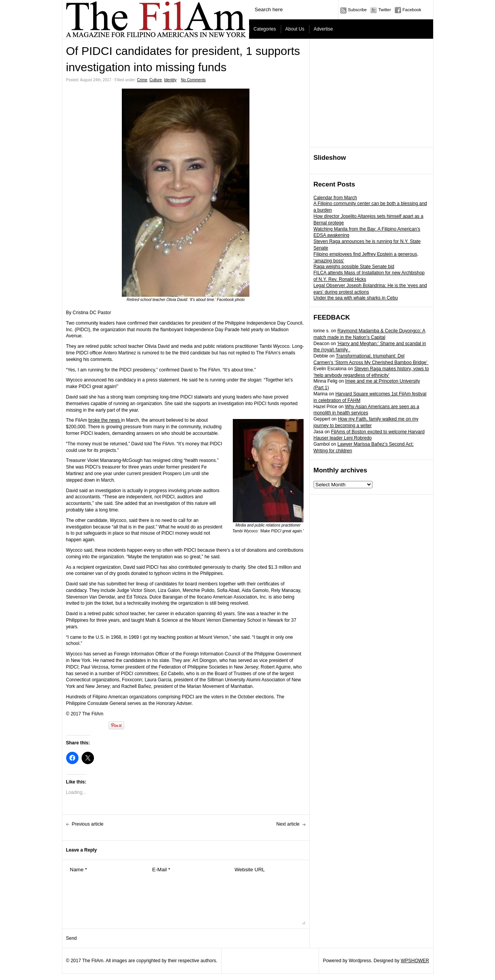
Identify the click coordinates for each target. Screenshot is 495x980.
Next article (288, 824)
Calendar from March (335, 198)
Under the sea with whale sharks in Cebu (356, 298)
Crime (142, 80)
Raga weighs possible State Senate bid (354, 267)
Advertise (323, 29)
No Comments (193, 80)
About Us (295, 29)
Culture (155, 80)
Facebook (412, 10)
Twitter (384, 10)
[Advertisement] (372, 93)
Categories (265, 29)
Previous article (88, 824)
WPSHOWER (415, 961)
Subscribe (358, 10)
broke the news (105, 420)
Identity (170, 80)
